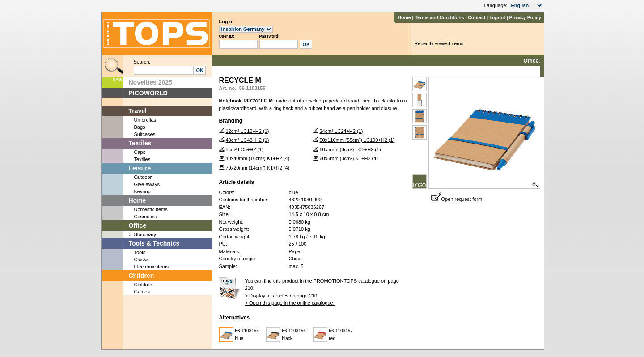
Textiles (140, 143)
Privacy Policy (525, 17)
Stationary (145, 234)
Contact (477, 17)
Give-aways (147, 184)
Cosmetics (146, 217)
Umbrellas (145, 120)
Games (142, 292)
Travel (138, 111)
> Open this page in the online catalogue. (290, 303)
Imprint (497, 17)
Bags (140, 127)
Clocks (142, 259)
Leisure (140, 168)
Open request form (457, 199)
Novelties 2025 (150, 82)
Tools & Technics (154, 243)
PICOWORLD (148, 93)
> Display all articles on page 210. (282, 296)
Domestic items (151, 209)
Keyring (142, 191)
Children (142, 276)
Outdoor (143, 177)
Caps (140, 152)
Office (138, 225)
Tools (140, 252)
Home (404, 17)
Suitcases (145, 134)
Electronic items (152, 267)
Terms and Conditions (439, 17)
